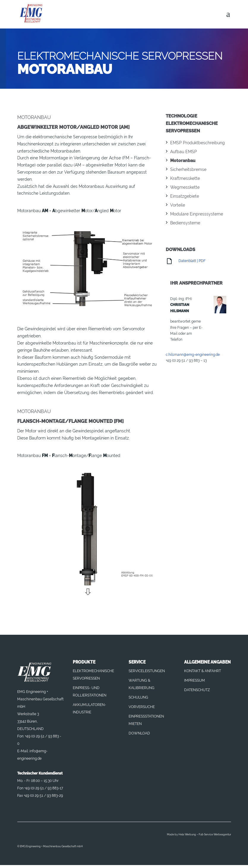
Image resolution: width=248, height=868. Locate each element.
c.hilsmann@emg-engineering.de (193, 355)
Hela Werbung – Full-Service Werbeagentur (205, 834)
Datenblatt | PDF (186, 261)
